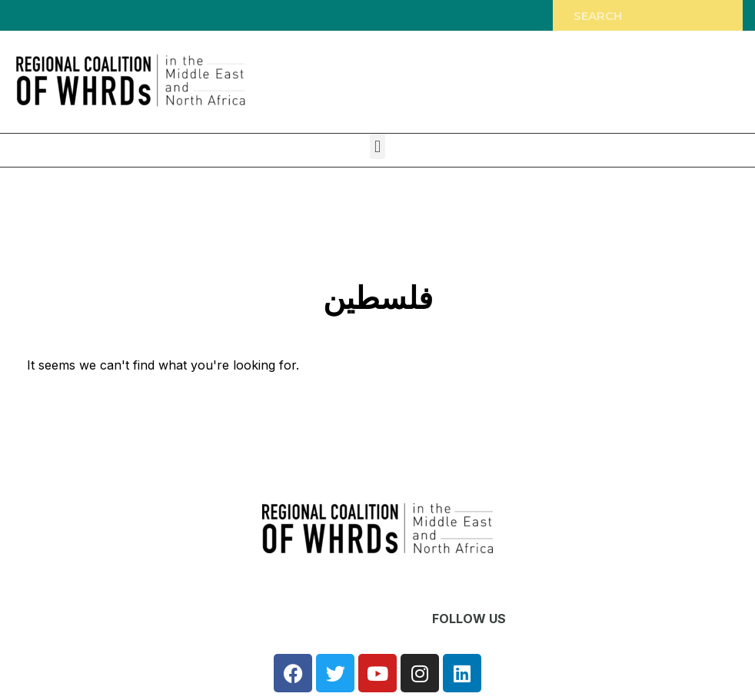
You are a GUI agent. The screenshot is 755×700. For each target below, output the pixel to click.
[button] (377, 146)
